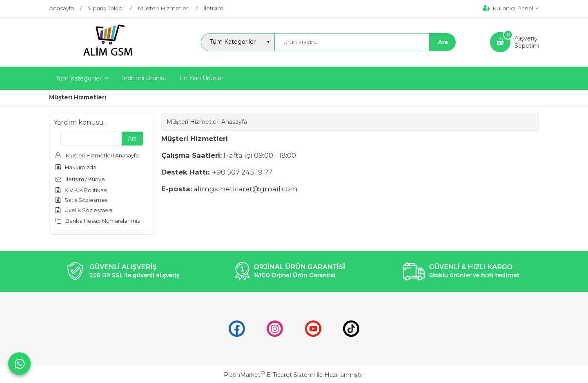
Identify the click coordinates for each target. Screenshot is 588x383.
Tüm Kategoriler (79, 78)
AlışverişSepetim (527, 42)
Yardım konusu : (80, 122)
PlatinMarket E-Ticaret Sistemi (269, 375)
